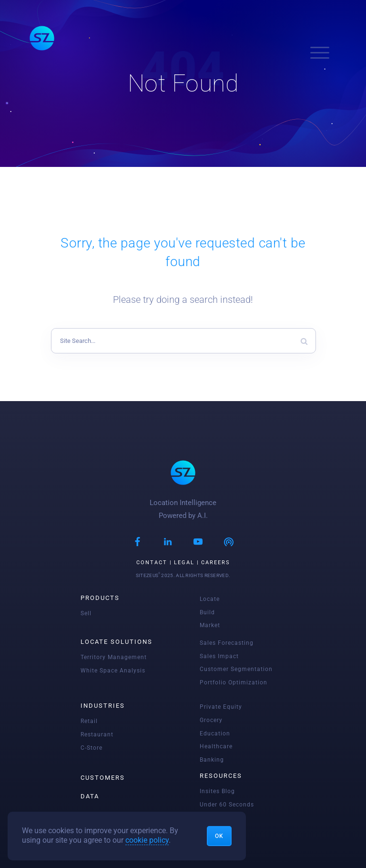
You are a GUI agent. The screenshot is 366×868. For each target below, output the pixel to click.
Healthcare (216, 746)
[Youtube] (198, 542)
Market (210, 625)
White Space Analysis (113, 671)
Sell (86, 613)
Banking (212, 760)
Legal (184, 563)
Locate (210, 599)
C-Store (91, 748)
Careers (216, 563)
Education (215, 734)
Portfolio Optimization (234, 682)
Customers (103, 778)
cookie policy (147, 840)
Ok (219, 836)
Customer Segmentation (236, 669)
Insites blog (217, 791)
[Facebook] (137, 542)
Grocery (211, 720)
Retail (89, 721)
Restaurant (97, 734)
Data (90, 796)
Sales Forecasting (227, 643)
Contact (152, 563)
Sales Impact (219, 656)
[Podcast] (229, 542)
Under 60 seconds (227, 805)
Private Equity (221, 707)
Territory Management (114, 657)
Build (207, 612)
